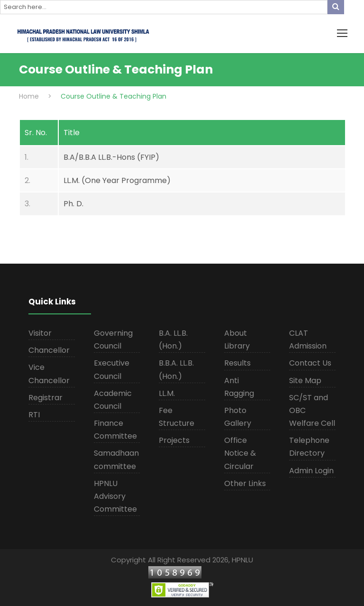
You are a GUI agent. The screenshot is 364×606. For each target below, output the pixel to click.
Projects (174, 440)
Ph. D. (73, 204)
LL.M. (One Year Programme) (117, 180)
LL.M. (167, 393)
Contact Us (310, 363)
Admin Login (311, 471)
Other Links (245, 483)
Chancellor (49, 350)
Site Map (305, 381)
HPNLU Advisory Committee (115, 496)
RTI (34, 415)
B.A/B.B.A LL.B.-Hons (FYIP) (111, 157)
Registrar (45, 398)
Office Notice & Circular (240, 453)
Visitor (40, 333)
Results (237, 363)
